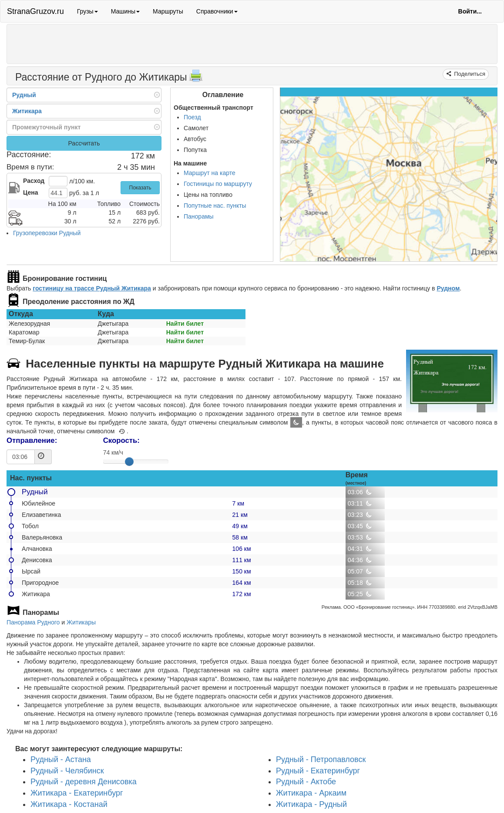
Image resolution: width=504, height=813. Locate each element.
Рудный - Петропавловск (321, 759)
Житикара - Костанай (69, 804)
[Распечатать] (196, 78)
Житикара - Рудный (311, 804)
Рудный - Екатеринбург (318, 771)
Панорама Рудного (33, 622)
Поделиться (469, 74)
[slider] (129, 462)
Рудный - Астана (61, 759)
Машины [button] (125, 11)
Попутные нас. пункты (215, 206)
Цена (30, 192)
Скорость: (121, 440)
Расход (34, 181)
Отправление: (32, 440)
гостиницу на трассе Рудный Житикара (92, 288)
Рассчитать (84, 143)
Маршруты (168, 11)
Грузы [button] (87, 11)
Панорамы (199, 216)
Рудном (448, 288)
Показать (140, 188)
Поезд (192, 117)
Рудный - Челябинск (67, 771)
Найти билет (185, 324)
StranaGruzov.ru (35, 11)
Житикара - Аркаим (311, 793)
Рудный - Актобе (306, 782)
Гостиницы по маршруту (218, 184)
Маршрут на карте (210, 173)
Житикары (81, 622)
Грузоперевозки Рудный (47, 233)
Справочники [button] (217, 11)
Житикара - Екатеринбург (77, 793)
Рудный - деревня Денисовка (84, 782)
